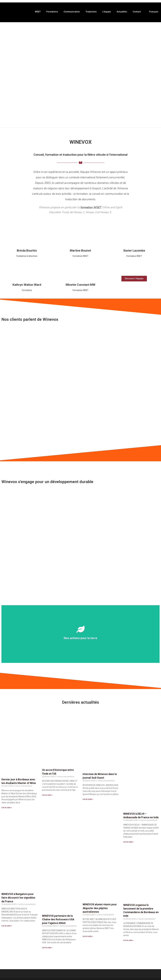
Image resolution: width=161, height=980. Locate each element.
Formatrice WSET (80, 256)
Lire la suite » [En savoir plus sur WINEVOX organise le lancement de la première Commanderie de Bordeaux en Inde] (129, 941)
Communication (72, 12)
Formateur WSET (134, 256)
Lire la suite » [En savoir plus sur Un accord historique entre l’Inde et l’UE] (47, 796)
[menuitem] (152, 12)
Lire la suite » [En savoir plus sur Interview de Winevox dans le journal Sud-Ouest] (88, 800)
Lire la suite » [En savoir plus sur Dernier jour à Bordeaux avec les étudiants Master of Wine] (7, 808)
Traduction (91, 12)
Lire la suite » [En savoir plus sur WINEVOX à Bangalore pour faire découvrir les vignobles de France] (7, 926)
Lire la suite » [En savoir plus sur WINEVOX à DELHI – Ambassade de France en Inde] (129, 842)
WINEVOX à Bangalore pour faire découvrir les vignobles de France (18, 898)
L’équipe (107, 12)
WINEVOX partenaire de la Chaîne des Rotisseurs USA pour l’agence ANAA (58, 920)
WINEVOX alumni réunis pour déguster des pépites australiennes (100, 909)
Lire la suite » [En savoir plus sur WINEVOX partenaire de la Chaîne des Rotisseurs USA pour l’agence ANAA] (47, 948)
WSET (38, 12)
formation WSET (91, 208)
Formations (52, 12)
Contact (137, 12)
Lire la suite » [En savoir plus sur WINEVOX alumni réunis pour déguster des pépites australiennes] (88, 937)
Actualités (122, 12)
